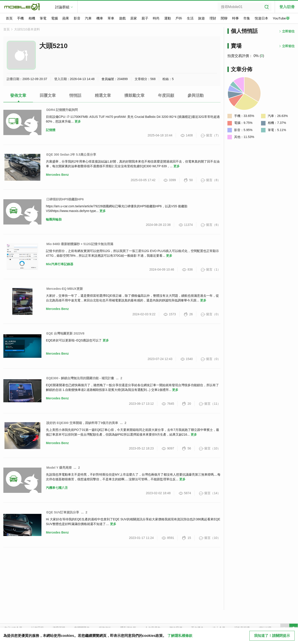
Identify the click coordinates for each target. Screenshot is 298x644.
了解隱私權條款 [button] (180, 636)
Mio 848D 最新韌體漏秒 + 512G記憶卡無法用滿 (80, 244)
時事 (235, 18)
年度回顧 (166, 95)
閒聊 (224, 18)
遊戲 (122, 18)
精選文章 (103, 95)
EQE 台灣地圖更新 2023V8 (65, 333)
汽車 (88, 18)
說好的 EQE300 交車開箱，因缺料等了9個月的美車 (82, 423)
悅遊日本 (261, 18)
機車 (100, 18)
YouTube (281, 19)
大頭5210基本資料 (27, 29)
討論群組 (62, 7)
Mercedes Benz (57, 175)
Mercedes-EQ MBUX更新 (65, 289)
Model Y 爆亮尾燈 (59, 468)
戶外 (179, 18)
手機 (20, 18)
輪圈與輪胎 (54, 219)
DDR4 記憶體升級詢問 (62, 110)
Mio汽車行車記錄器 (60, 264)
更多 (78, 121)
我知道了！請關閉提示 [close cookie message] (272, 636)
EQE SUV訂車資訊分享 (63, 512)
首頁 (9, 18)
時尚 (156, 18)
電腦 (54, 18)
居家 (134, 18)
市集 (247, 18)
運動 (168, 18)
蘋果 (66, 18)
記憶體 (51, 130)
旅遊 (201, 18)
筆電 (43, 18)
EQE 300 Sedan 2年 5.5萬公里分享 (71, 155)
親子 (145, 18)
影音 (77, 18)
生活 (190, 18)
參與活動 (196, 95)
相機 (32, 18)
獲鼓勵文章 (134, 95)
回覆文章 (48, 95)
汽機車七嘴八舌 (57, 488)
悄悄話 (75, 95)
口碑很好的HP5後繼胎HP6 (65, 199)
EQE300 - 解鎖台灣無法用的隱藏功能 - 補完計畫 (80, 378)
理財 (213, 18)
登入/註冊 (287, 7)
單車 (111, 18)
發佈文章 (18, 95)
